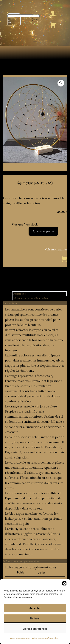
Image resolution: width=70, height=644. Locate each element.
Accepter (35, 608)
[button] (64, 583)
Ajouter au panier (43, 231)
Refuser (35, 618)
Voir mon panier (56, 249)
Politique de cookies (20, 639)
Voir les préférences (35, 629)
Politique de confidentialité (45, 639)
